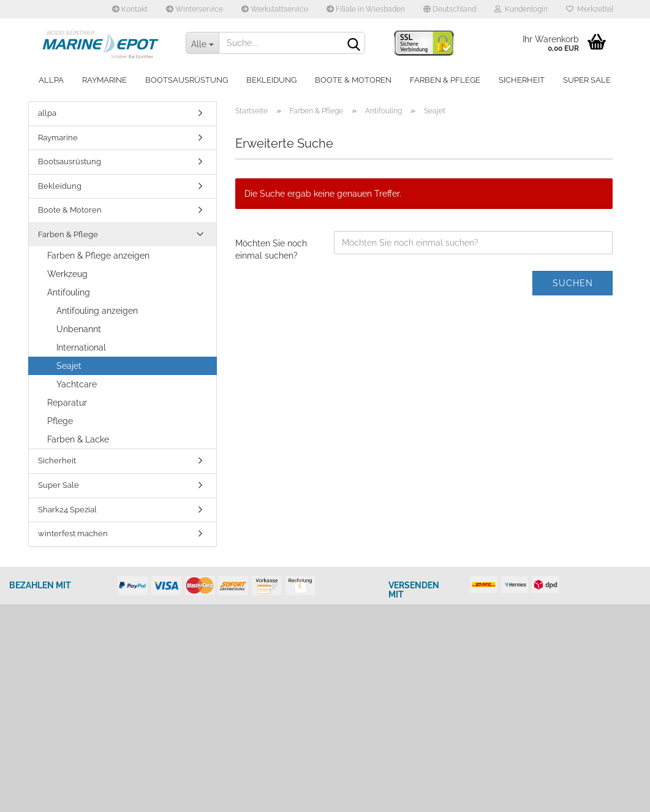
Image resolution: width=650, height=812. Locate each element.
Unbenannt (79, 329)
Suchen (573, 283)
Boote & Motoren (353, 80)
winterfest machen (73, 533)
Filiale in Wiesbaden (366, 9)
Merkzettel (590, 9)
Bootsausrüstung (187, 80)
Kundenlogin (521, 9)
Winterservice (195, 9)
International (81, 347)
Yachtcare (77, 384)
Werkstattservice (275, 9)
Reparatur (67, 403)
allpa (51, 80)
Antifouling (69, 292)
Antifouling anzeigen (97, 311)
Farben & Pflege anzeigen (98, 256)
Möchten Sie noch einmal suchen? (271, 249)
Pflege (60, 421)
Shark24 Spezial (67, 510)
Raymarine (104, 80)
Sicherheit (522, 80)
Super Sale (587, 80)
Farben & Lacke (78, 439)
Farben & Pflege (445, 80)
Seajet (69, 366)
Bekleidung (271, 80)
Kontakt (130, 9)
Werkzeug (67, 274)
